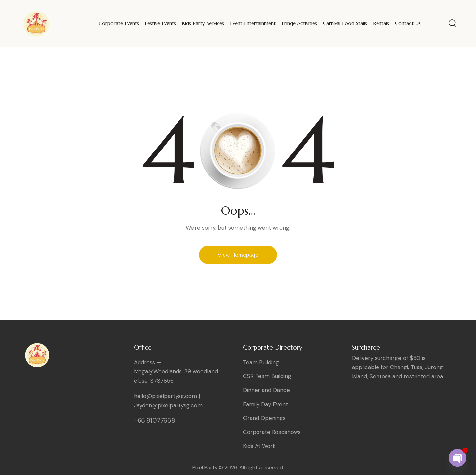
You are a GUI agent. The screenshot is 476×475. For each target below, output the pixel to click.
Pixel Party (205, 468)
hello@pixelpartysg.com (165, 396)
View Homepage (238, 255)
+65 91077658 (154, 420)
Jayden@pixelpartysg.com (168, 405)
